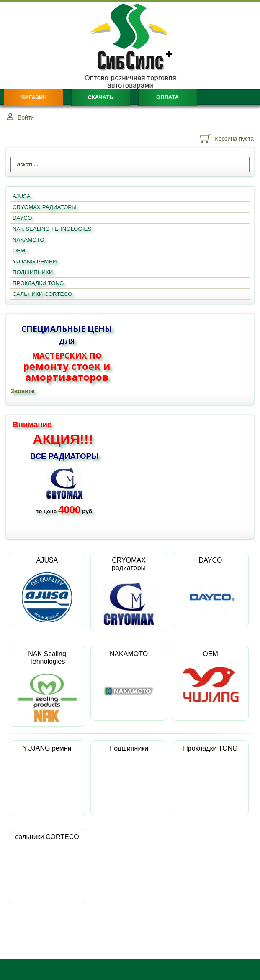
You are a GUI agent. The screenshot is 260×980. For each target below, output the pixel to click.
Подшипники (129, 771)
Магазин (33, 97)
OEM (211, 676)
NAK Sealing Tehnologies (47, 686)
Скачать (101, 97)
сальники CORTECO (47, 859)
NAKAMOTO (129, 683)
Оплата (167, 97)
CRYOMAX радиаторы (129, 592)
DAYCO (210, 590)
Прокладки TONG (210, 771)
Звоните (22, 391)
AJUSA (47, 590)
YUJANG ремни (47, 771)
